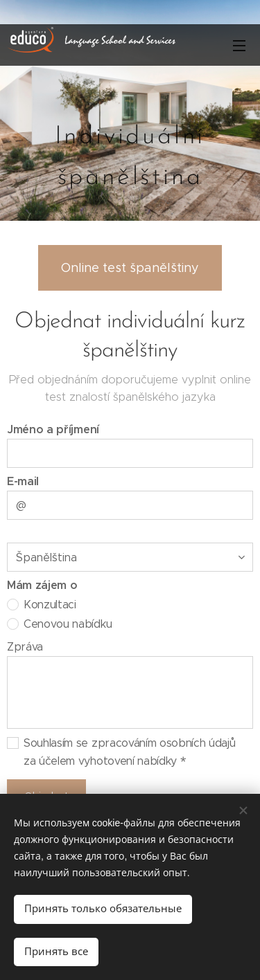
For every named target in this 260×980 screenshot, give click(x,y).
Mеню (239, 46)
